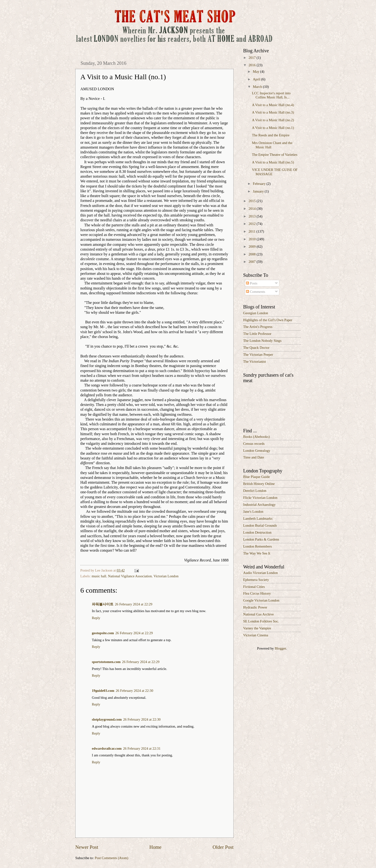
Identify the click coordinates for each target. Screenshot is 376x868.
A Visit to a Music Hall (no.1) (273, 128)
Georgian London (256, 313)
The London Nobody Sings (262, 341)
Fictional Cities (254, 587)
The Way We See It (257, 553)
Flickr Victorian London (260, 498)
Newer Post (87, 847)
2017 (253, 58)
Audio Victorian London (260, 573)
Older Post (223, 847)
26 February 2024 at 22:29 (134, 604)
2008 (253, 254)
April (257, 79)
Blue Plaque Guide (256, 477)
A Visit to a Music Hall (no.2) (273, 120)
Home (155, 847)
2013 (253, 216)
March (258, 87)
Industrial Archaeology (259, 505)
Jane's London (253, 512)
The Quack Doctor (256, 348)
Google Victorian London (261, 600)
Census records (254, 444)
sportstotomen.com (106, 662)
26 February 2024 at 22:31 (142, 748)
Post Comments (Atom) (112, 858)
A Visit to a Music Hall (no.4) (273, 105)
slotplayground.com (107, 719)
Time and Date (254, 457)
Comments (256, 292)
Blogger (280, 648)
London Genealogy (257, 451)
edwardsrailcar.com (107, 748)
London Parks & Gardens (261, 539)
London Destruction (257, 532)
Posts (252, 283)
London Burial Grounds (260, 525)
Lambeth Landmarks (258, 518)
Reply (96, 618)
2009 (253, 247)
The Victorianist (255, 362)
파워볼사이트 (103, 604)
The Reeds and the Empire (271, 135)
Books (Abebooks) (256, 437)
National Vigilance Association (130, 576)
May (256, 72)
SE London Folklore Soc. (261, 621)
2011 (253, 231)
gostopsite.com (103, 633)
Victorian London (166, 576)
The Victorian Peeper (258, 355)
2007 (253, 262)
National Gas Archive (258, 614)
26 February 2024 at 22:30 (135, 691)
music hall (99, 576)
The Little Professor (257, 334)
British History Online (259, 484)
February (260, 184)
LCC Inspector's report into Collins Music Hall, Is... (271, 95)
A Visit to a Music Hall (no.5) (273, 162)
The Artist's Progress (258, 327)
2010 (253, 239)
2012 (253, 224)
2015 (253, 201)
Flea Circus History (257, 593)
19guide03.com (103, 691)
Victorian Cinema (256, 635)
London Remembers (258, 546)
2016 (253, 65)
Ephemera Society (256, 580)
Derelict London (255, 491)
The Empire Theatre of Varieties (275, 155)
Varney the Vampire (257, 628)
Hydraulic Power (255, 607)
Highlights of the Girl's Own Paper (268, 320)
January (259, 191)
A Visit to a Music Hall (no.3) (273, 112)
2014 (253, 209)
